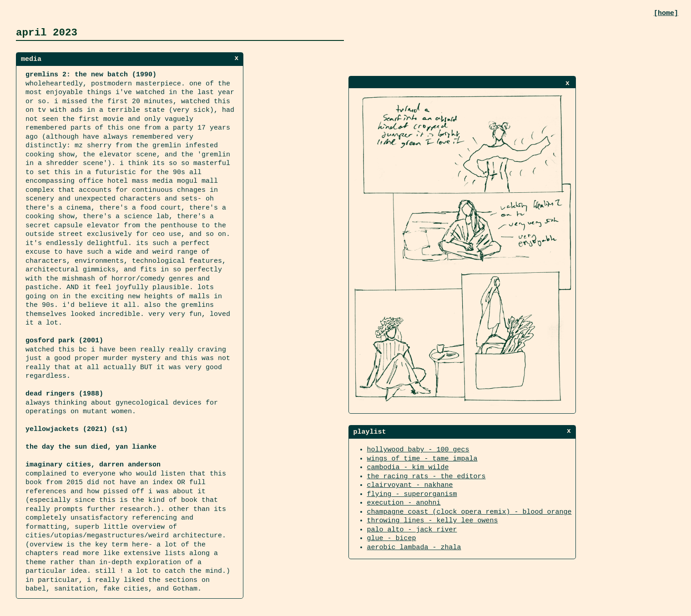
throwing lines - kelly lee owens (433, 520)
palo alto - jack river (412, 529)
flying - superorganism (412, 493)
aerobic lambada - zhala (414, 546)
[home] (666, 13)
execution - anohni (404, 502)
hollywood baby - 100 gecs (418, 449)
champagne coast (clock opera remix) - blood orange (469, 511)
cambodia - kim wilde (408, 466)
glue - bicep (392, 537)
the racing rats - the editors (426, 476)
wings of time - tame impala (422, 458)
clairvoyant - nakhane (410, 484)
